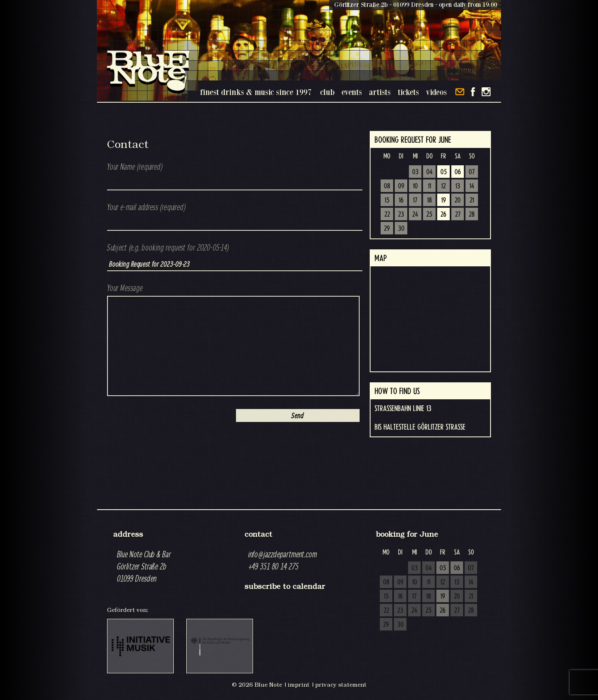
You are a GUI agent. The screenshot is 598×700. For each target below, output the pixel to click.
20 (458, 200)
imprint (299, 685)
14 (472, 186)
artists (380, 92)
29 (387, 229)
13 (458, 186)
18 (430, 200)
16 (401, 200)
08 (387, 186)
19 (444, 200)
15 (387, 200)
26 (443, 215)
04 (430, 172)
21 (472, 200)
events (352, 92)
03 (415, 172)
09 (401, 186)
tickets (408, 92)
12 (443, 186)
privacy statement (341, 685)
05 (444, 172)
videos (436, 92)
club (327, 92)
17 (415, 200)
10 (415, 186)
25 (429, 215)
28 (472, 215)
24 (415, 215)
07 (472, 172)
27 (458, 215)
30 (401, 229)
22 (387, 215)
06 (458, 172)
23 (401, 215)
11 (430, 186)
